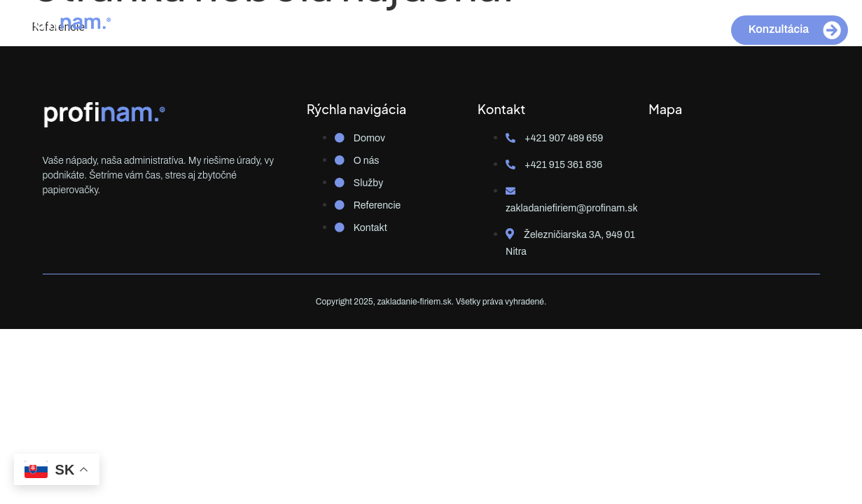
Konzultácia (795, 30)
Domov (286, 26)
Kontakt (561, 26)
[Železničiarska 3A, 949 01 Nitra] (734, 176)
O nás (349, 26)
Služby (410, 26)
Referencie (484, 26)
